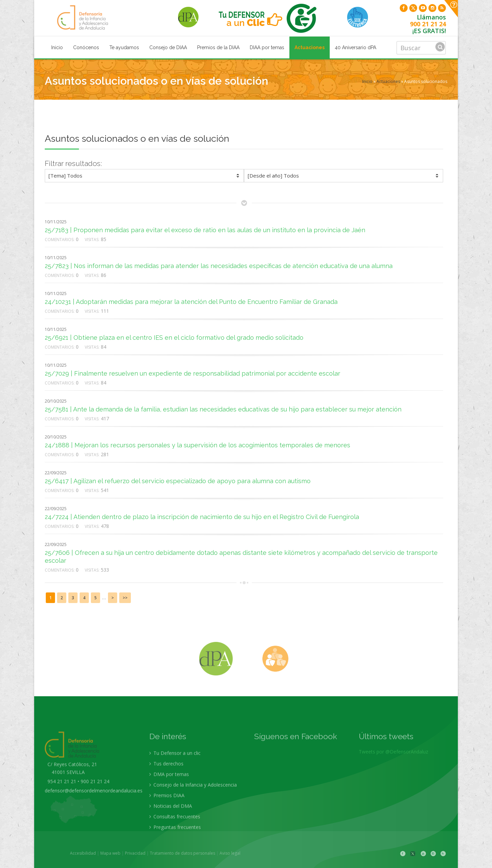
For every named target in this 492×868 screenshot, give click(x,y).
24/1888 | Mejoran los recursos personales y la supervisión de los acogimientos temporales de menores (197, 445)
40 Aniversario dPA (356, 47)
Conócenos (86, 47)
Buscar (440, 47)
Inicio (57, 47)
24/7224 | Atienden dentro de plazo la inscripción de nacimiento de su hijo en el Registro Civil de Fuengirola (202, 517)
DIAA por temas (267, 47)
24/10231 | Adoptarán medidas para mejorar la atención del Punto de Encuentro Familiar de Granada (191, 302)
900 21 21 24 (428, 24)
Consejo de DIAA (168, 47)
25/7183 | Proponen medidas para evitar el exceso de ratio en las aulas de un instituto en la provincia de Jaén (205, 230)
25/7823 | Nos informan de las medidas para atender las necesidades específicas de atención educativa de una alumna (219, 266)
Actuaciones (310, 47)
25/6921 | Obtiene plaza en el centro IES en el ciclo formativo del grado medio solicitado (174, 338)
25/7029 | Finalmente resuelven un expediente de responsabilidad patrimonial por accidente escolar (193, 373)
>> (125, 598)
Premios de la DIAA (218, 47)
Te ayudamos (124, 47)
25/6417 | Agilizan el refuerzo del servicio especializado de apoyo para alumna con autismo (178, 481)
